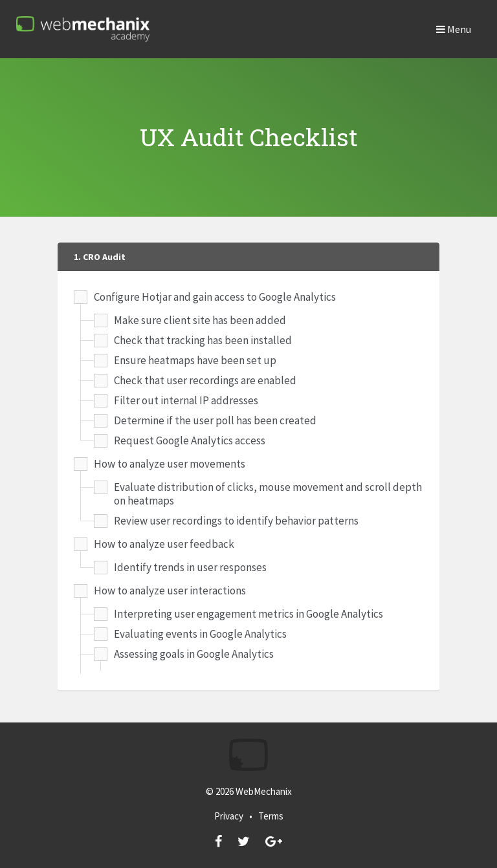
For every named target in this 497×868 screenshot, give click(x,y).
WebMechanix (264, 791)
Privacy (229, 816)
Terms (271, 816)
